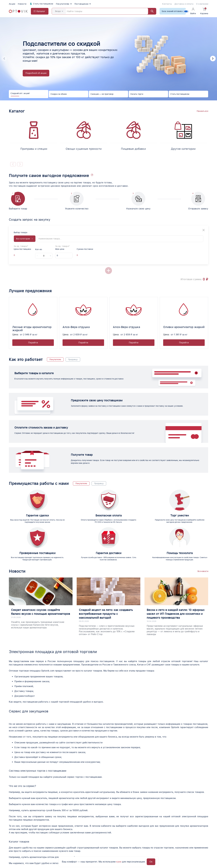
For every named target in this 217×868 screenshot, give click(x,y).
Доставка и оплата (184, 4)
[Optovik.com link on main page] (18, 11)
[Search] (104, 11)
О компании (202, 4)
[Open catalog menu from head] (40, 11)
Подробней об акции (36, 73)
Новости (22, 4)
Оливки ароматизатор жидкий (184, 327)
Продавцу (73, 359)
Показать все (202, 111)
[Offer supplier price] (16, 255)
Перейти (33, 343)
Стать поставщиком (41, 4)
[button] (213, 59)
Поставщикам (83, 4)
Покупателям (64, 4)
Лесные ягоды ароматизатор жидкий (32, 329)
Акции (12, 4)
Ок (151, 862)
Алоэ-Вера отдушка (76, 327)
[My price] (64, 255)
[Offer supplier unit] (22, 255)
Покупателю (55, 359)
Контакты (167, 4)
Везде (59, 11)
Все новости (203, 571)
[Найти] (151, 11)
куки (119, 862)
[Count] (44, 256)
